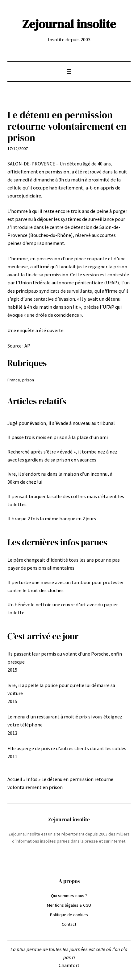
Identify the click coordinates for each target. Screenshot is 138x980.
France (14, 380)
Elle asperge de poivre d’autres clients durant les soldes (67, 748)
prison (28, 380)
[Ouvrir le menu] (69, 71)
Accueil (15, 779)
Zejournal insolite (69, 24)
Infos (32, 779)
